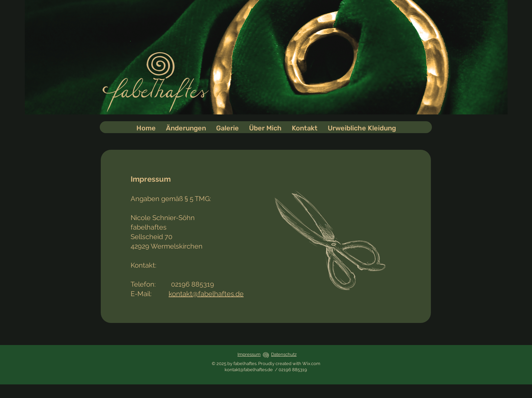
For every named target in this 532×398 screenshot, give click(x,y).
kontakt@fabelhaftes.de (206, 294)
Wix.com (311, 364)
